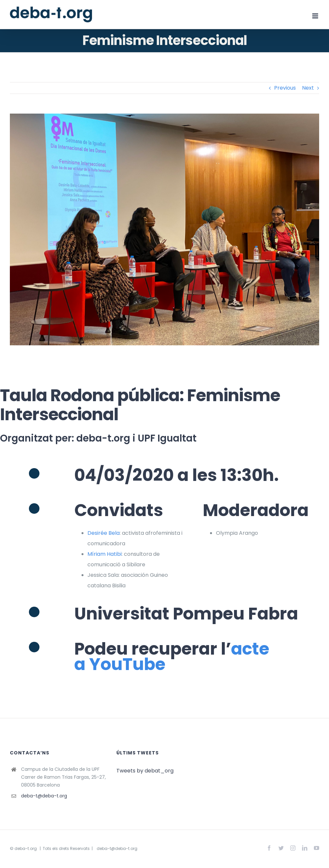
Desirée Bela (104, 533)
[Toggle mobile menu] (316, 16)
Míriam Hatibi (105, 554)
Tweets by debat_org (145, 771)
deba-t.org (26, 848)
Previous (285, 88)
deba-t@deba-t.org (44, 796)
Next (308, 88)
